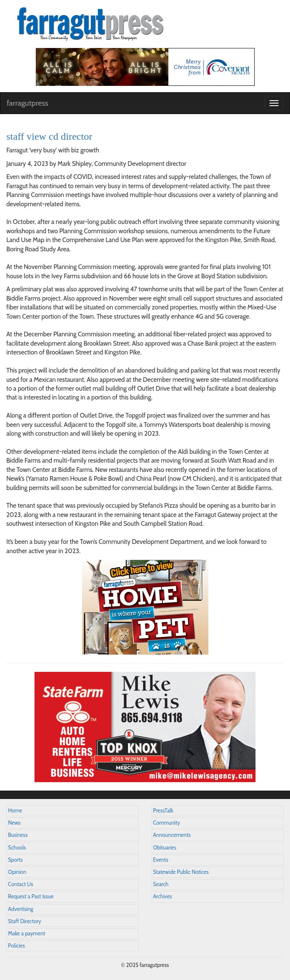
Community (167, 823)
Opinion (17, 872)
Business (18, 835)
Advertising (21, 909)
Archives (163, 896)
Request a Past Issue (31, 896)
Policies (16, 946)
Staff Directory (25, 921)
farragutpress (27, 103)
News (14, 823)
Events (161, 860)
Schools (17, 848)
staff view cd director (49, 136)
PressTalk (163, 811)
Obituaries (165, 848)
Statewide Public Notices (181, 872)
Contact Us (20, 884)
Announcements (172, 835)
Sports (15, 860)
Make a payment (27, 933)
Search (161, 884)
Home (15, 811)
